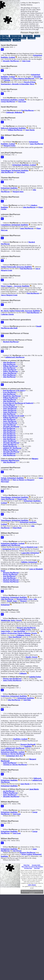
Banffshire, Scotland (20, 739)
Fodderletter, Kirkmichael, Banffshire (14, 597)
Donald (10, 446)
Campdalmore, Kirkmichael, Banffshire (15, 225)
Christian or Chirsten (13, 754)
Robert (13, 416)
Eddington (23, 673)
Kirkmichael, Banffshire (9, 188)
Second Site (37, 891)
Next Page (17, 40)
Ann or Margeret (9, 295)
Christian (7, 80)
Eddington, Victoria (24, 635)
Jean (22, 102)
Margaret (10, 146)
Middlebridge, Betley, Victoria (11, 620)
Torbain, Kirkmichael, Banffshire (12, 478)
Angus (10, 412)
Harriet (10, 574)
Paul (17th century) (14, 390)
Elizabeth (11, 580)
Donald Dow (12, 396)
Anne (26, 61)
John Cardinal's (31, 891)
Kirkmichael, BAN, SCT (11, 549)
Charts (38, 36)
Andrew (10, 371)
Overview (32, 38)
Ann (41, 78)
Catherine (7, 314)
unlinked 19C (12, 448)
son (9, 791)
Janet (30, 130)
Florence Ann (12, 679)
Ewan (9, 392)
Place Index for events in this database (14, 38)
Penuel (22, 499)
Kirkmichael (5, 605)
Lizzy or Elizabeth (29, 547)
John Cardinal (33, 892)
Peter (9, 375)
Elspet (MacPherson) (23, 78)
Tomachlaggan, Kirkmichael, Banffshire (15, 170)
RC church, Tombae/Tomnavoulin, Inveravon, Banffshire (21, 311)
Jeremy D (33, 893)
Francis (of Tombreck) (18, 403)
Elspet (17, 528)
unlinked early (15, 357)
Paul (28, 110)
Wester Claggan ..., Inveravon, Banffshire (15, 286)
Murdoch (11, 342)
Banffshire (28, 746)
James (36, 144)
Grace (31, 599)
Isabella (26, 629)
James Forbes (12, 680)
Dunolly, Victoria (31, 657)
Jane (19, 631)
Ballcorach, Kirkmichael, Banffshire (13, 128)
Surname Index (16, 36)
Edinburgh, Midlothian (14, 112)
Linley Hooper (32, 885)
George (8, 102)
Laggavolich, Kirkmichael (30, 553)
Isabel (10, 399)
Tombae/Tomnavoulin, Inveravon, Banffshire (16, 267)
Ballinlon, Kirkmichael (29, 562)
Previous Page (6, 40)
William (15, 130)
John (7, 172)
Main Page (5, 36)
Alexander (11, 61)
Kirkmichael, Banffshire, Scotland (13, 100)
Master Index (28, 36)
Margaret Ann (26, 628)
